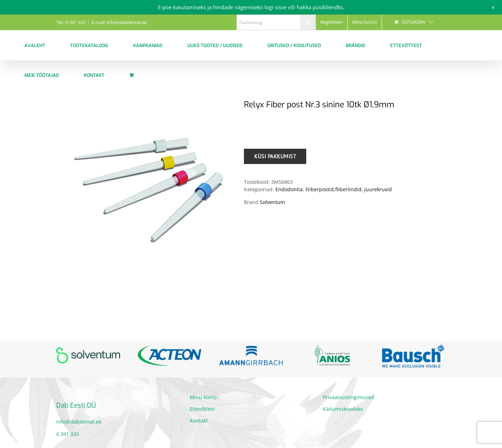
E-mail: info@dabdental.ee (119, 22)
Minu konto (203, 397)
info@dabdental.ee (79, 422)
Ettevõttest (202, 409)
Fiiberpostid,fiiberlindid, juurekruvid (349, 189)
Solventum (272, 202)
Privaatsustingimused (349, 397)
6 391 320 (68, 434)
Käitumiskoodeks (343, 409)
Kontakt (199, 421)
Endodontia (289, 189)
